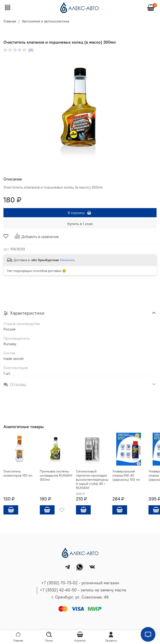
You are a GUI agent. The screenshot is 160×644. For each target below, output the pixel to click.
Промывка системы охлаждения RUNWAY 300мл (56, 475)
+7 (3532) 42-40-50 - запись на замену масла (83, 590)
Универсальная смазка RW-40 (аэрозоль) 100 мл (126, 475)
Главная (10, 21)
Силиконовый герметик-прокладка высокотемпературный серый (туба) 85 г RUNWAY (92, 480)
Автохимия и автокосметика (45, 21)
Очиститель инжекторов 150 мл (18, 473)
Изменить (67, 260)
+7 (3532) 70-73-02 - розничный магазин (80, 583)
